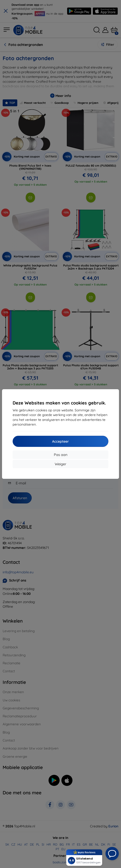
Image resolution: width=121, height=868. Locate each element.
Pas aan (61, 455)
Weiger (60, 464)
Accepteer (60, 441)
